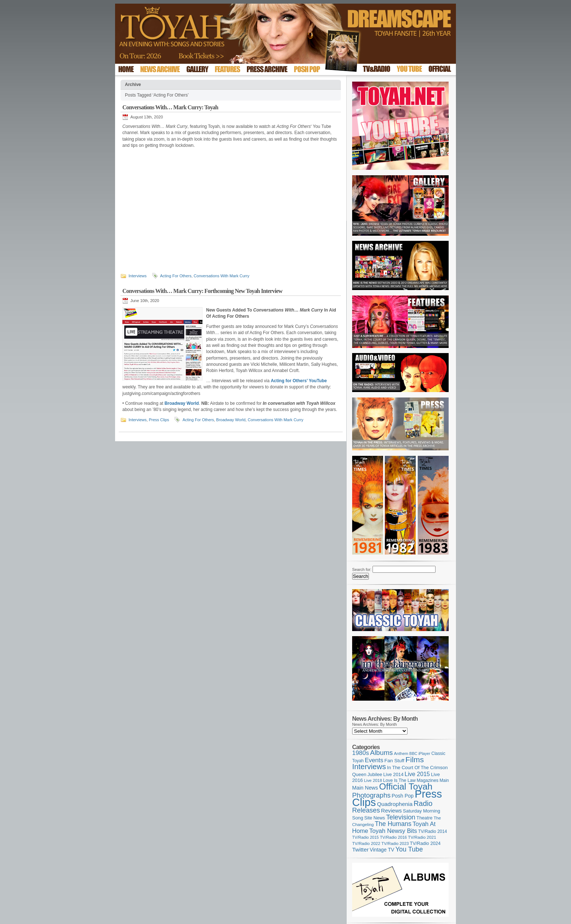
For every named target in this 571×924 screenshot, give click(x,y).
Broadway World (231, 420)
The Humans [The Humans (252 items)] (393, 824)
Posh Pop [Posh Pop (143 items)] (403, 796)
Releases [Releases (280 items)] (366, 810)
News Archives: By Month (375, 724)
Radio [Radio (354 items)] (423, 803)
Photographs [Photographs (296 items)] (371, 795)
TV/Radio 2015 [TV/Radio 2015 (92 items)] (365, 837)
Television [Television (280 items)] (401, 817)
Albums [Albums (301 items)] (381, 753)
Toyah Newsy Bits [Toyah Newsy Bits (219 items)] (393, 831)
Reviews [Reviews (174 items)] (391, 811)
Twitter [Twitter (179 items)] (360, 849)
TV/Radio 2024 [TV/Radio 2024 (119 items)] (425, 843)
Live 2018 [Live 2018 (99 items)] (373, 780)
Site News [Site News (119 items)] (375, 818)
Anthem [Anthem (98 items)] (401, 753)
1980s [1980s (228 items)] (361, 753)
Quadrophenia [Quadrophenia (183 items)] (395, 804)
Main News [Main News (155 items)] (365, 788)
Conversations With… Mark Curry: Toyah (170, 107)
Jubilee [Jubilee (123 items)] (375, 774)
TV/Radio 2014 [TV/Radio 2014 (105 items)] (432, 831)
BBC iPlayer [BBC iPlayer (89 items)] (420, 753)
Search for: (362, 569)
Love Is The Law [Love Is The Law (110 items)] (399, 780)
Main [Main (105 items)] (444, 780)
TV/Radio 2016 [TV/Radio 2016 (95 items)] (393, 837)
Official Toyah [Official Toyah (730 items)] (406, 786)
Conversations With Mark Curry (222, 276)
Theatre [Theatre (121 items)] (425, 818)
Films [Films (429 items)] (414, 759)
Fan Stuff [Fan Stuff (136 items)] (395, 761)
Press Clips (159, 420)
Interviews (138, 276)
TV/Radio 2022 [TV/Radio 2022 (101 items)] (366, 843)
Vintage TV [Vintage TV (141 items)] (382, 850)
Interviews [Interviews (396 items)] (369, 766)
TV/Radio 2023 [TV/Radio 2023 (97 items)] (395, 843)
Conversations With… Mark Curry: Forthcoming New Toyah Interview (202, 291)
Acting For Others (176, 276)
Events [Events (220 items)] (374, 760)
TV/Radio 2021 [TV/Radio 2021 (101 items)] (422, 837)
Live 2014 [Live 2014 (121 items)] (394, 774)
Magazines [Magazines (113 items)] (428, 780)
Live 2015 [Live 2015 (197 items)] (417, 774)
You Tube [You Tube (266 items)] (409, 849)
